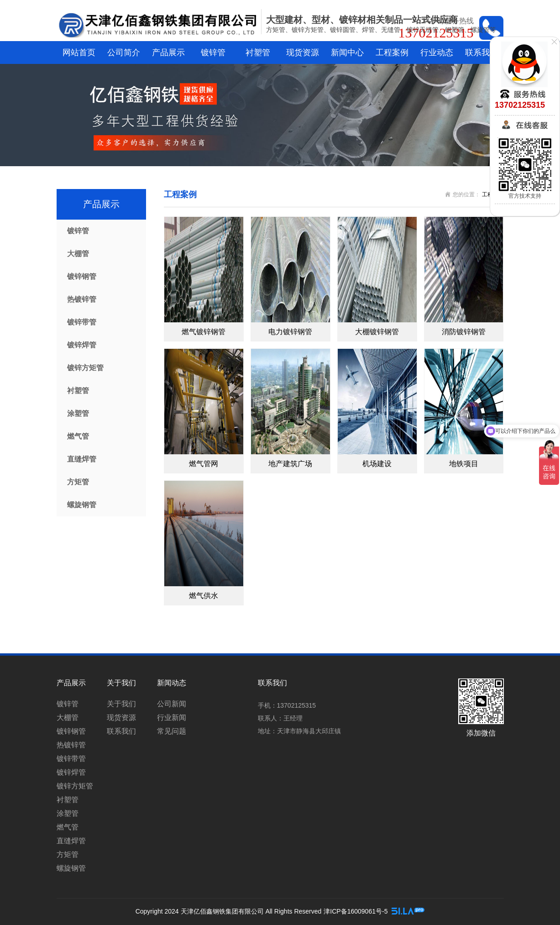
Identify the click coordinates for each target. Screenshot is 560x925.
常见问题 (172, 731)
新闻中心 (347, 53)
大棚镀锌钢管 (377, 332)
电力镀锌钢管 (290, 332)
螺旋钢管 (82, 505)
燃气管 (78, 436)
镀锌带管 (82, 322)
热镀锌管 (82, 299)
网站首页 (79, 53)
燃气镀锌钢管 (204, 332)
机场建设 (377, 464)
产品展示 (168, 53)
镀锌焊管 (82, 345)
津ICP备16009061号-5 (356, 911)
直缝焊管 (82, 459)
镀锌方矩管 (85, 368)
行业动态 (437, 53)
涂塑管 (78, 413)
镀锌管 (213, 53)
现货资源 (303, 53)
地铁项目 (464, 464)
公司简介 (124, 53)
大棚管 (78, 254)
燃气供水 (204, 596)
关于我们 (121, 704)
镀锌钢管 (82, 276)
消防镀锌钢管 (464, 332)
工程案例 (392, 53)
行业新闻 (172, 717)
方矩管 (78, 482)
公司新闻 (172, 704)
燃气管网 (204, 464)
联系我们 (481, 53)
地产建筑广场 (290, 464)
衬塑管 (258, 53)
